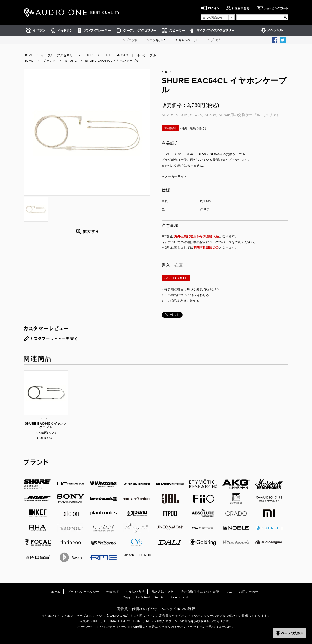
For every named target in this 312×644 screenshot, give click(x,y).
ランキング (156, 40)
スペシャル (273, 30)
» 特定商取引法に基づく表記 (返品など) (190, 289)
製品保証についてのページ (213, 242)
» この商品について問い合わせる (185, 295)
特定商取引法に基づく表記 (200, 592)
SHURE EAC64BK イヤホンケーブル (46, 425)
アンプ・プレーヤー (95, 30)
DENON (145, 555)
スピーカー (173, 30)
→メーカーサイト (174, 176)
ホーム (56, 592)
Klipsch (128, 555)
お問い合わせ (248, 592)
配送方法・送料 (163, 592)
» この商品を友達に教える (181, 301)
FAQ (229, 592)
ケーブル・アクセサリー (136, 30)
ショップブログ (214, 40)
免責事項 (112, 592)
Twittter (283, 40)
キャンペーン (187, 40)
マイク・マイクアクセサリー (213, 30)
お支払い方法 (135, 592)
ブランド (130, 40)
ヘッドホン (62, 30)
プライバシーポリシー (84, 592)
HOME (29, 55)
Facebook (275, 40)
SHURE (89, 55)
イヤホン (36, 30)
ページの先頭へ (290, 633)
